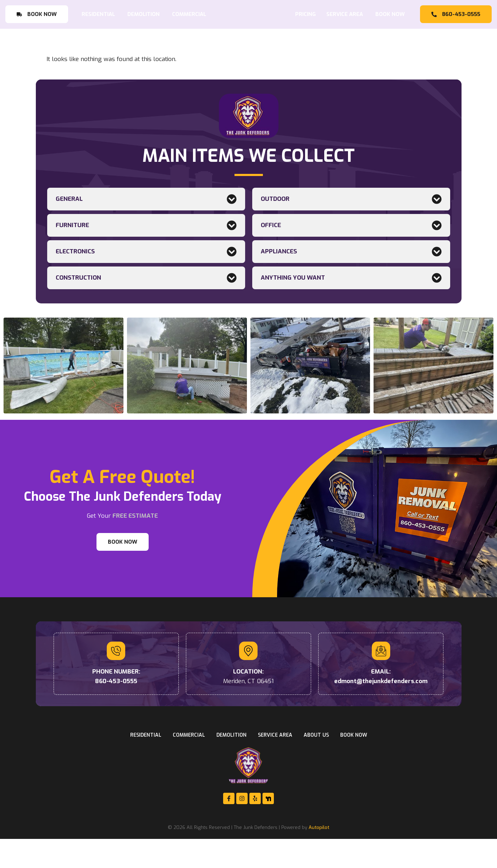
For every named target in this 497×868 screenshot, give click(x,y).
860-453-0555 (116, 710)
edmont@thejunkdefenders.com (381, 710)
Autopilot (319, 857)
